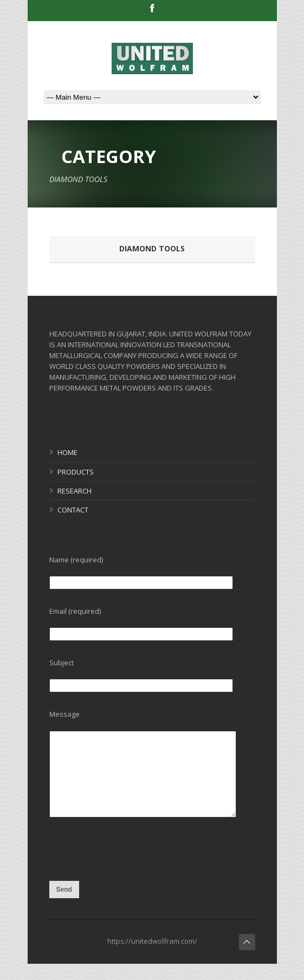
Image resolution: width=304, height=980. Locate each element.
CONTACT (73, 510)
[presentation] (132, 874)
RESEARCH (75, 491)
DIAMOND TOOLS (152, 248)
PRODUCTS (76, 472)
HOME (67, 452)
